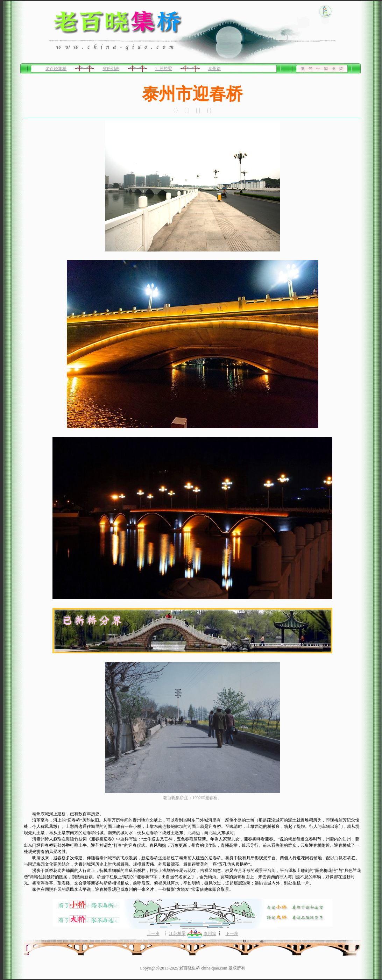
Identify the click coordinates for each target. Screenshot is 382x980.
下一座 (232, 933)
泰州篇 (214, 69)
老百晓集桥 (56, 69)
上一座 (153, 933)
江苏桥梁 (164, 69)
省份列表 (111, 69)
